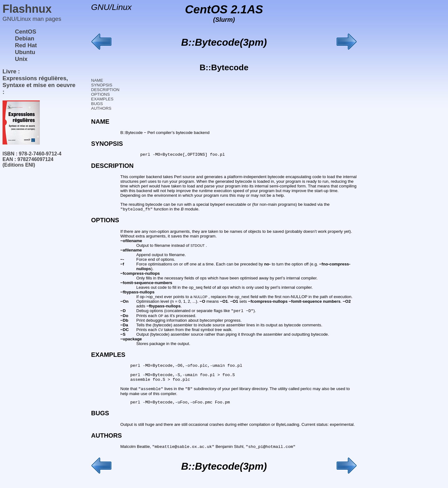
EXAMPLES (102, 99)
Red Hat (26, 45)
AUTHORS (101, 108)
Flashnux (27, 9)
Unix (21, 59)
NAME (97, 80)
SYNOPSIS (102, 85)
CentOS (26, 32)
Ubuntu (25, 52)
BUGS (97, 104)
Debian (25, 38)
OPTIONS (100, 94)
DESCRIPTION (105, 90)
